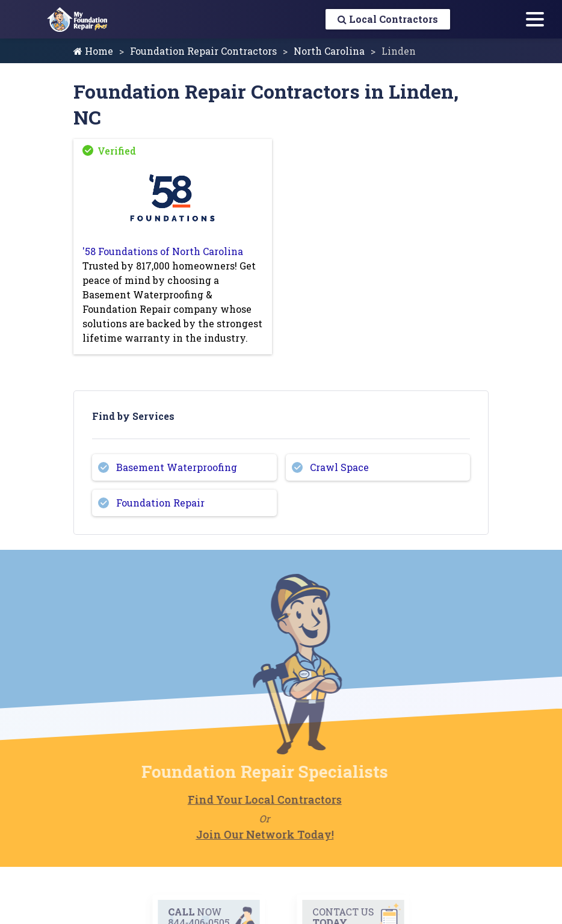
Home (93, 51)
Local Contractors (388, 19)
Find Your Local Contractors (250, 799)
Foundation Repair (160, 503)
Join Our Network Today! (249, 834)
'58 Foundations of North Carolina (163, 251)
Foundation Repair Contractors (203, 51)
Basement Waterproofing (177, 467)
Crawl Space (339, 467)
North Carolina (329, 51)
